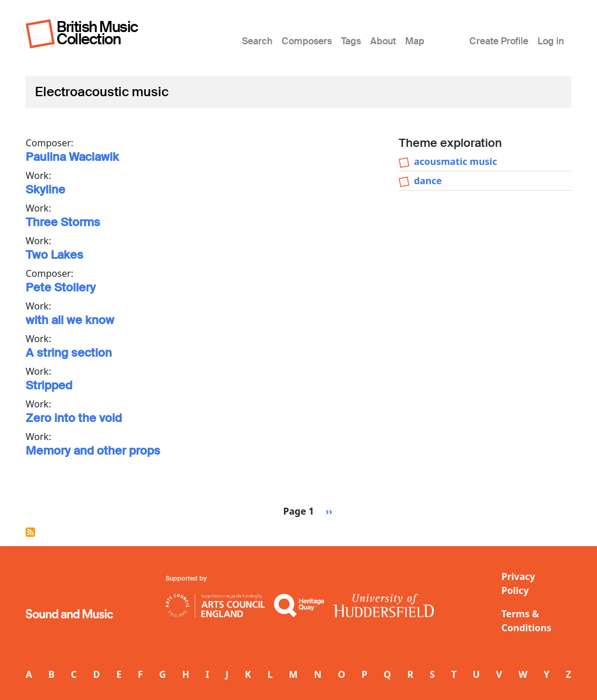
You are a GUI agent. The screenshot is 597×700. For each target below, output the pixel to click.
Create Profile (499, 41)
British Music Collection (97, 33)
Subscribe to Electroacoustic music (30, 532)
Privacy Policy (518, 583)
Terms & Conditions (526, 621)
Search (257, 41)
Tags (351, 41)
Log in (551, 41)
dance (428, 181)
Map (415, 41)
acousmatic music (456, 161)
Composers (307, 41)
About (383, 41)
